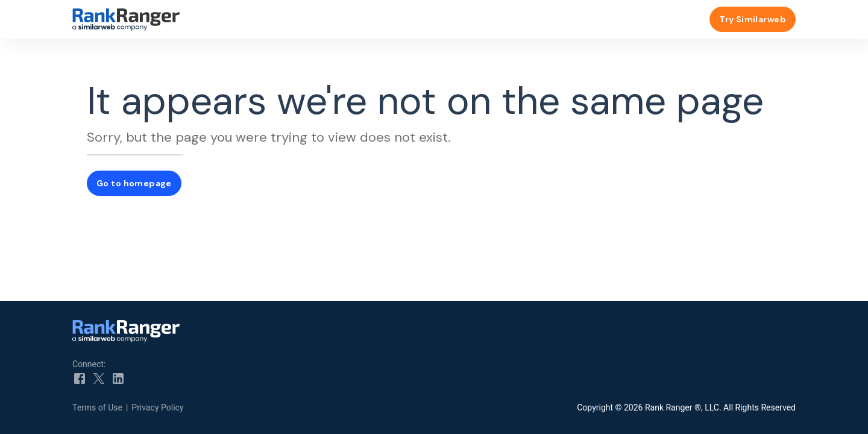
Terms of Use (97, 407)
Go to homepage (134, 183)
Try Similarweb (753, 19)
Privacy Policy (157, 407)
